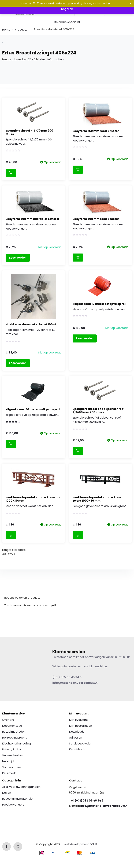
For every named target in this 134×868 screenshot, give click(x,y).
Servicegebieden (81, 744)
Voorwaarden (12, 767)
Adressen (76, 738)
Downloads (77, 732)
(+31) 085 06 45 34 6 (67, 677)
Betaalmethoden (14, 732)
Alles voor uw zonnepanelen (21, 787)
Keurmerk (9, 773)
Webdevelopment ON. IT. (81, 844)
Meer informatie (52, 59)
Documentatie (12, 726)
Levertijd (8, 761)
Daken (7, 793)
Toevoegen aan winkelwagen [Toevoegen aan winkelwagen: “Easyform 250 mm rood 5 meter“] (78, 170)
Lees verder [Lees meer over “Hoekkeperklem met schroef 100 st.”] (18, 363)
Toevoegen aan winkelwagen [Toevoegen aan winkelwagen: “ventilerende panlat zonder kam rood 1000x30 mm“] (11, 535)
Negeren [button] (67, 9)
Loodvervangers (13, 805)
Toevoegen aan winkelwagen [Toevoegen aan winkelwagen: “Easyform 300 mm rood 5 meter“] (78, 258)
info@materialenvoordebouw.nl (75, 683)
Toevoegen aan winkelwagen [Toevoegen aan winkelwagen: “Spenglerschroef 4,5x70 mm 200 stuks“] (11, 173)
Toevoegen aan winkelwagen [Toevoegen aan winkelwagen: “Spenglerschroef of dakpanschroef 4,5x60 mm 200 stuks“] (78, 451)
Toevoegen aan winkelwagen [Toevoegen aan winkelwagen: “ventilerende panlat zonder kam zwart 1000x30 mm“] (78, 535)
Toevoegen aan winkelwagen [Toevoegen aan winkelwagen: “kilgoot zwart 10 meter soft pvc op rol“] (11, 444)
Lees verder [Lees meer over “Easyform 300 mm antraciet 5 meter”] (18, 258)
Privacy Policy (12, 749)
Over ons (8, 720)
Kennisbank (77, 749)
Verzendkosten (13, 755)
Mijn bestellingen (81, 726)
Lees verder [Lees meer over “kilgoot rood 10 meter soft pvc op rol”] (85, 338)
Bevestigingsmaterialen (18, 799)
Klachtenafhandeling (16, 744)
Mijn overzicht (79, 720)
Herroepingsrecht (14, 738)
